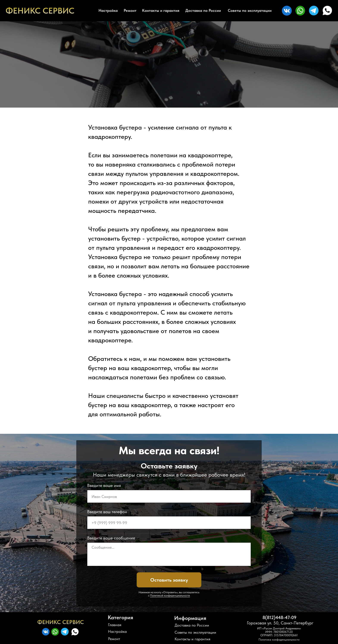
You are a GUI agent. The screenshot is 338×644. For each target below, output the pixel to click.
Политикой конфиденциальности (170, 595)
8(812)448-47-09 (279, 617)
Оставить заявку (169, 580)
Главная (115, 625)
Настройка (108, 11)
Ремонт (130, 11)
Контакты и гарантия (161, 11)
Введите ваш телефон (107, 512)
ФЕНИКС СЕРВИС (40, 11)
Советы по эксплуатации (250, 11)
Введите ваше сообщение (111, 538)
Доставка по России (203, 11)
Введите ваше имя (104, 485)
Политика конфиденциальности (279, 639)
